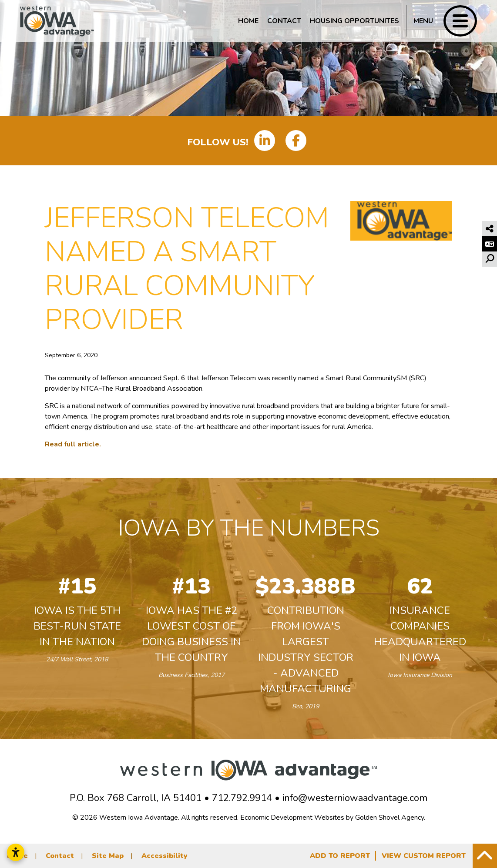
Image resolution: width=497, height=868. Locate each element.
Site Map (108, 856)
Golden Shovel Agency (390, 818)
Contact (284, 21)
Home (248, 21)
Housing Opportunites (354, 21)
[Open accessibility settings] (16, 852)
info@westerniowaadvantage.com (355, 798)
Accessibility (165, 856)
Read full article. (73, 444)
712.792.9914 (242, 798)
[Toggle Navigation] (442, 21)
